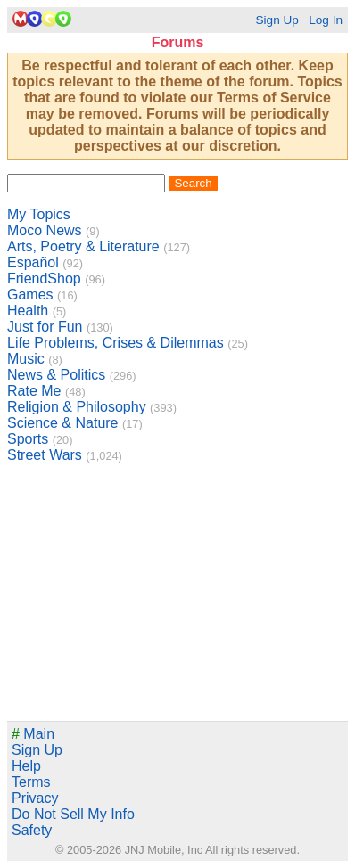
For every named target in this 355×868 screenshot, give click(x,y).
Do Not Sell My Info (73, 814)
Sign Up (277, 20)
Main (33, 734)
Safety (32, 830)
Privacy (35, 798)
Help (26, 766)
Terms (31, 782)
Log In (326, 20)
